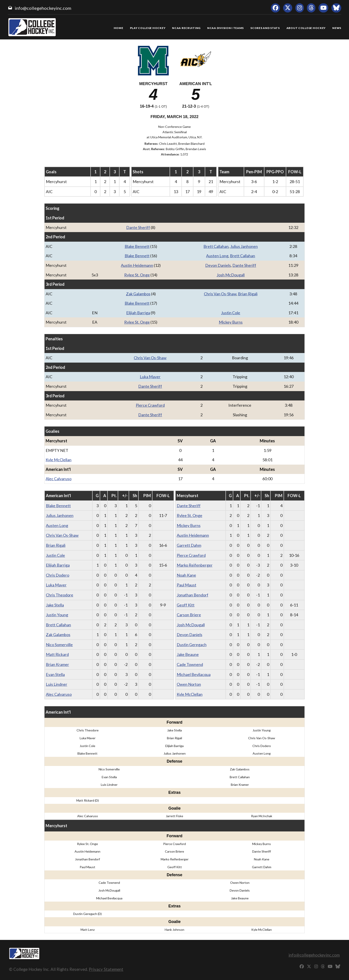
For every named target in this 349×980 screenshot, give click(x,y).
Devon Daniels (218, 265)
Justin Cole (231, 313)
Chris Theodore (60, 595)
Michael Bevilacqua (194, 674)
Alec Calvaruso (59, 479)
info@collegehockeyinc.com (43, 8)
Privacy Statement (106, 969)
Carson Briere (189, 615)
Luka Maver (150, 377)
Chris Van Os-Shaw (220, 294)
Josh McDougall (231, 275)
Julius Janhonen (244, 246)
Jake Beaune (188, 654)
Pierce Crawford (150, 405)
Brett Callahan (216, 246)
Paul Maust (187, 585)
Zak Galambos (138, 294)
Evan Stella (55, 674)
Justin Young (57, 615)
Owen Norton (189, 684)
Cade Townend (190, 664)
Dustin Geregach (192, 645)
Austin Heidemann (137, 265)
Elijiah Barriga (138, 313)
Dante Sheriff (138, 227)
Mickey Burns (231, 322)
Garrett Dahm (189, 545)
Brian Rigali (248, 294)
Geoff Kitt (186, 605)
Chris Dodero (58, 575)
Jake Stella (55, 605)
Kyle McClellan (59, 460)
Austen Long (217, 256)
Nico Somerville (59, 645)
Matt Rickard (57, 654)
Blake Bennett (137, 246)
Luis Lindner (57, 684)
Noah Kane (186, 575)
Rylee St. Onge (137, 275)
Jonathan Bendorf (193, 595)
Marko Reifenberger (195, 565)
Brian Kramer (57, 664)
